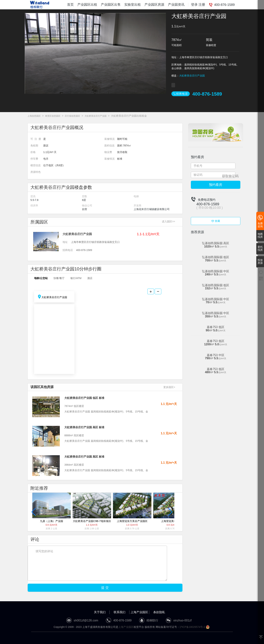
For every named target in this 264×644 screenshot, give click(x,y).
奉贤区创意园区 (53, 116)
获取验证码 (230, 176)
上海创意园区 (34, 116)
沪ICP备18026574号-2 (192, 627)
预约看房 (216, 185)
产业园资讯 (176, 5)
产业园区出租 (87, 5)
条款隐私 (159, 612)
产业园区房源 (154, 5)
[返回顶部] (261, 638)
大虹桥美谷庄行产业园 (192, 76)
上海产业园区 (139, 612)
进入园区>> (168, 221)
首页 (70, 5)
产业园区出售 (111, 5)
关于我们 (100, 612)
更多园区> (169, 387)
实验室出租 (133, 5)
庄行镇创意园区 (72, 116)
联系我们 (120, 612)
